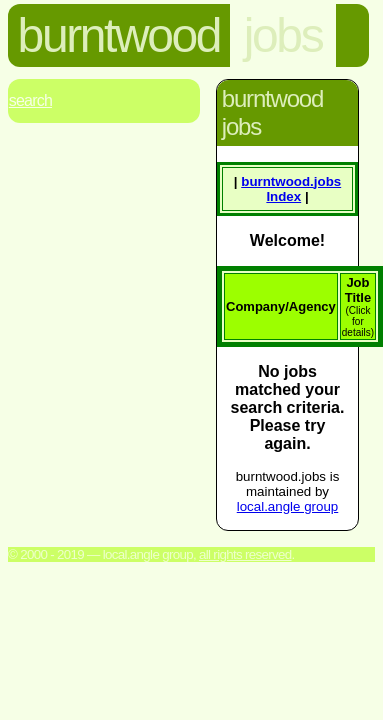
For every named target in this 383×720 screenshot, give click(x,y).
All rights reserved (245, 554)
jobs (283, 35)
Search (30, 100)
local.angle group (288, 506)
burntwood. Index (291, 189)
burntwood (119, 35)
